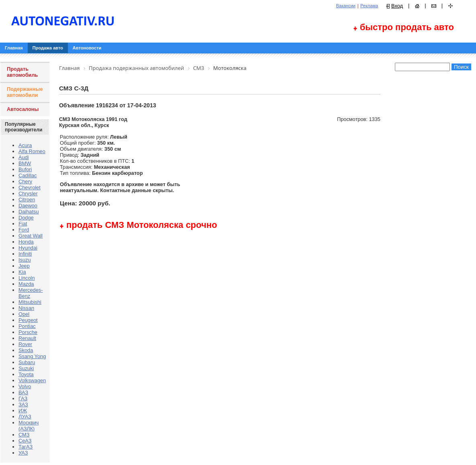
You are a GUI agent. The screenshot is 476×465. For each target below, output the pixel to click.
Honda (26, 242)
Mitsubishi (30, 302)
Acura (25, 145)
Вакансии (346, 6)
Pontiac (27, 326)
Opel (24, 314)
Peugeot (28, 320)
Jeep (24, 266)
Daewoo (28, 206)
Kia (22, 272)
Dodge (26, 218)
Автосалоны (23, 109)
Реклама (369, 6)
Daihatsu (29, 212)
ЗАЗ (23, 405)
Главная (14, 48)
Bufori (25, 169)
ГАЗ (23, 398)
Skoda (26, 350)
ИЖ (23, 411)
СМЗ (24, 435)
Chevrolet (30, 187)
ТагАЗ (26, 447)
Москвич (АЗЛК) (29, 426)
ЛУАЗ (25, 417)
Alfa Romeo (32, 151)
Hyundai (28, 248)
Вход (397, 6)
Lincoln (27, 278)
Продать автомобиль (22, 72)
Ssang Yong (32, 356)
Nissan (26, 308)
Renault (27, 338)
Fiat (23, 224)
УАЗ (23, 453)
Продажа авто (48, 48)
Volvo (25, 386)
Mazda (26, 284)
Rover (25, 344)
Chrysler (28, 194)
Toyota (26, 374)
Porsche (28, 332)
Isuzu (25, 260)
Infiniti (25, 254)
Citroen (27, 200)
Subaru (27, 362)
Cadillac (28, 175)
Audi (24, 157)
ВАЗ (23, 392)
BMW (25, 163)
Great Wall (31, 236)
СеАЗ (25, 441)
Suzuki (26, 368)
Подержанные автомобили (25, 92)
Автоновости (87, 48)
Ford (24, 230)
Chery (25, 181)
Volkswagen (32, 380)
